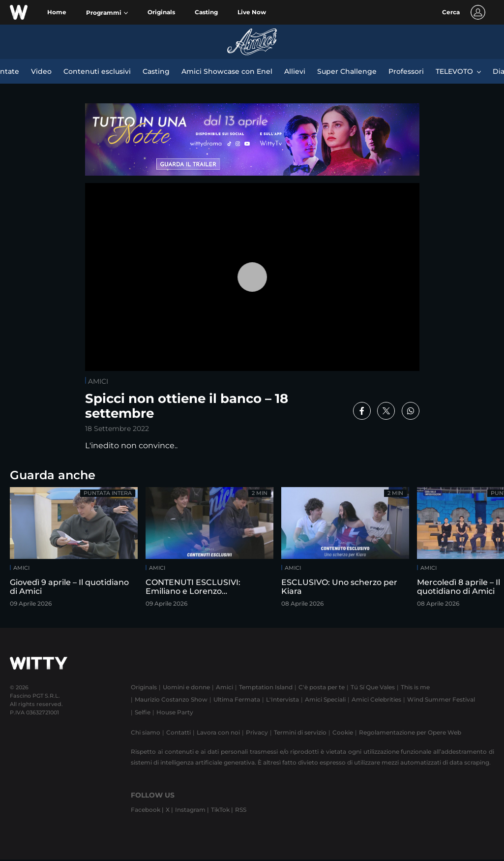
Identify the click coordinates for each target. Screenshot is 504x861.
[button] (107, 13)
